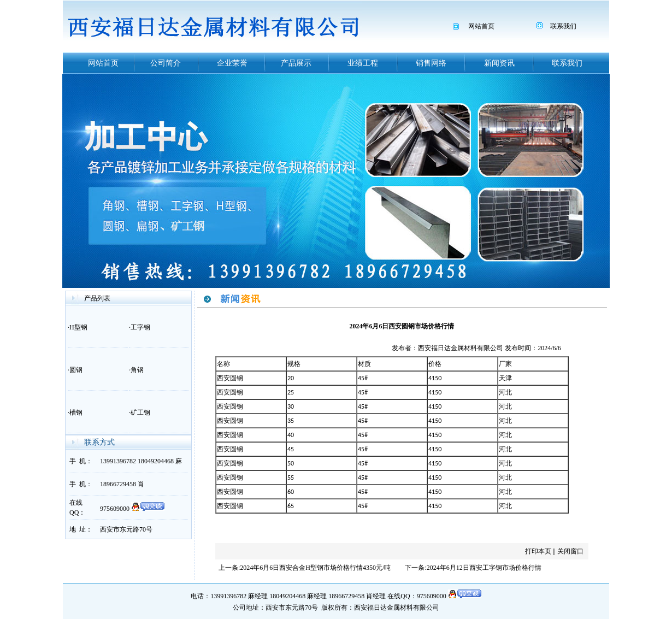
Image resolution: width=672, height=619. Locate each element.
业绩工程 (363, 63)
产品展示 (296, 63)
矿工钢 (140, 412)
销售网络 (431, 63)
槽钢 (76, 412)
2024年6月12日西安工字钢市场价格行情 (484, 568)
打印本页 (538, 551)
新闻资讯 (499, 63)
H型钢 (78, 327)
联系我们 (563, 26)
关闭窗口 (570, 551)
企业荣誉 (232, 63)
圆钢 (76, 370)
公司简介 (166, 63)
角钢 (137, 370)
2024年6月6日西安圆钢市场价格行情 (402, 326)
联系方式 (99, 442)
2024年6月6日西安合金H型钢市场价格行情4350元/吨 (315, 568)
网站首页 (481, 26)
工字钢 (140, 327)
